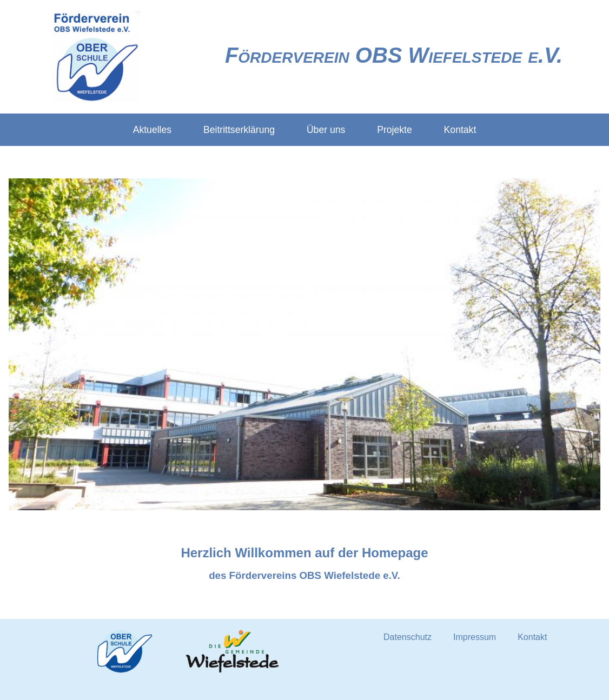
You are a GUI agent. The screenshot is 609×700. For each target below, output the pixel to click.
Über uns (326, 130)
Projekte (395, 130)
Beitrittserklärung (239, 130)
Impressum (475, 637)
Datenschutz (408, 637)
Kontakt (460, 130)
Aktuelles (152, 130)
